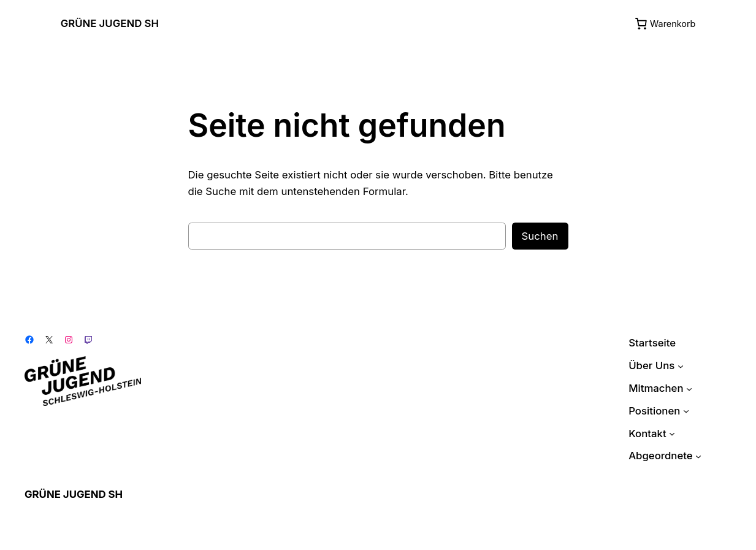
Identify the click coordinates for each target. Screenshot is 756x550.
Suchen (540, 236)
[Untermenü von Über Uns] (681, 365)
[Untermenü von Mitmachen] (689, 388)
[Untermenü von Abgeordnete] (698, 456)
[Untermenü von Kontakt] (672, 434)
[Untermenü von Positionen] (686, 411)
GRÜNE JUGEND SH (110, 23)
